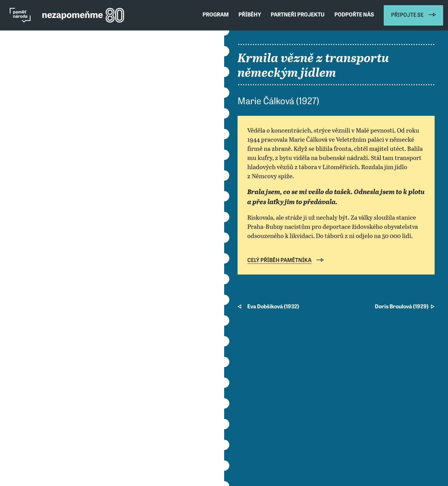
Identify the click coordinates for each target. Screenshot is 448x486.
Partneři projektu (298, 15)
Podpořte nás (354, 15)
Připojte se (407, 15)
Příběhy (250, 15)
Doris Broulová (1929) (402, 307)
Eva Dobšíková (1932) (273, 307)
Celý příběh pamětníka (279, 261)
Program (216, 15)
